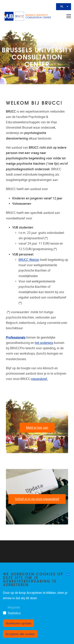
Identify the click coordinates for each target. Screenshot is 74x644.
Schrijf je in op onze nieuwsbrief (37, 499)
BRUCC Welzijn (29, 260)
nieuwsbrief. (39, 379)
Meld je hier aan (37, 428)
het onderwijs (44, 343)
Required (14, 607)
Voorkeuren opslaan (18, 623)
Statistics (14, 613)
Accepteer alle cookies (20, 634)
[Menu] (69, 16)
